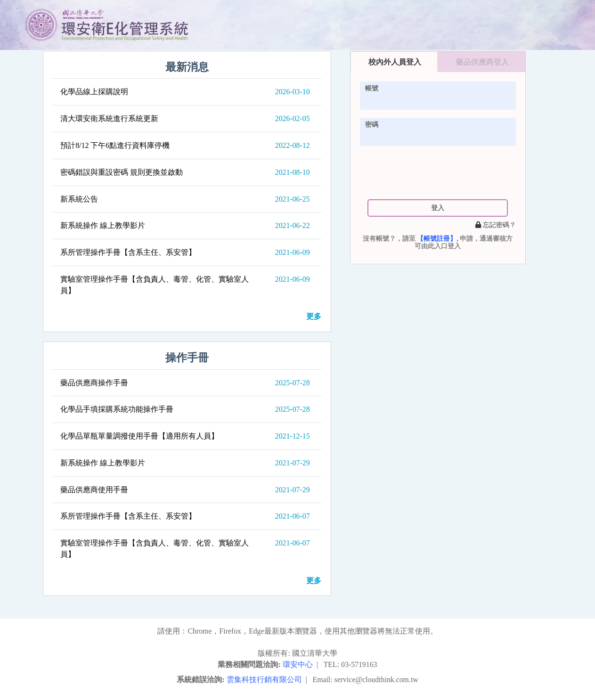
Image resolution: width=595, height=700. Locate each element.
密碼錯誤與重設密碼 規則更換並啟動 (122, 172)
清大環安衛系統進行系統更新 (109, 118)
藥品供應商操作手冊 (94, 383)
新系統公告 (79, 199)
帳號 (372, 88)
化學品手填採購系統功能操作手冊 (117, 409)
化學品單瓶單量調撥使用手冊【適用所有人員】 (139, 436)
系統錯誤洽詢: (200, 680)
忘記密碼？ (496, 225)
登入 (438, 208)
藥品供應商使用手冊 (94, 490)
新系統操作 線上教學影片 (103, 225)
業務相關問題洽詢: (249, 664)
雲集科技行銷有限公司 (264, 680)
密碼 (372, 124)
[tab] (394, 62)
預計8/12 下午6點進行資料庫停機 (115, 145)
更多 (314, 316)
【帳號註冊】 (437, 239)
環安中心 (298, 664)
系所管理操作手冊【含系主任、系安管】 (128, 252)
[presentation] (438, 172)
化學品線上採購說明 (94, 92)
